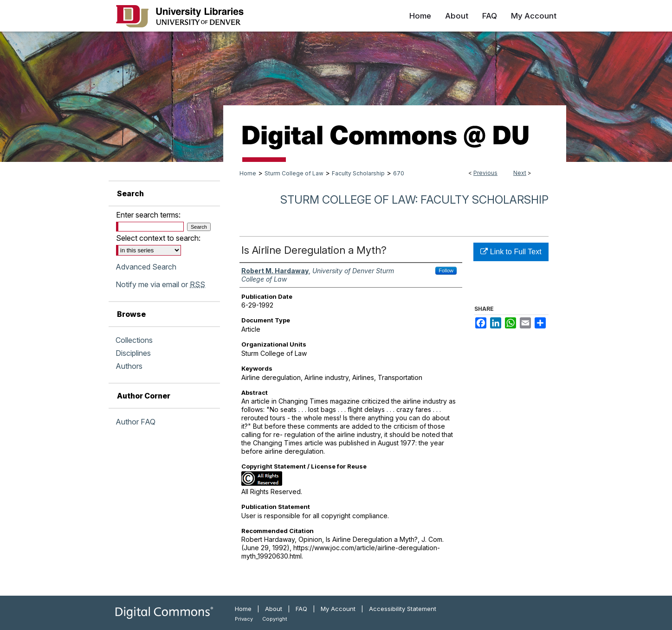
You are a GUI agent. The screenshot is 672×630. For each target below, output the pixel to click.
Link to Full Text (511, 252)
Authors (129, 366)
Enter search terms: (148, 215)
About (274, 609)
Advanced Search (146, 267)
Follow (446, 270)
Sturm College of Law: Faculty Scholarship (414, 200)
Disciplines (133, 353)
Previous (485, 173)
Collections (134, 340)
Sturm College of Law (294, 173)
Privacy (244, 619)
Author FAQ (136, 422)
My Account (338, 609)
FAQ (301, 609)
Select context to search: (158, 238)
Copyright (275, 619)
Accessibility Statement (403, 609)
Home (248, 173)
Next (520, 173)
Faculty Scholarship (358, 173)
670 (399, 173)
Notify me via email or (160, 284)
